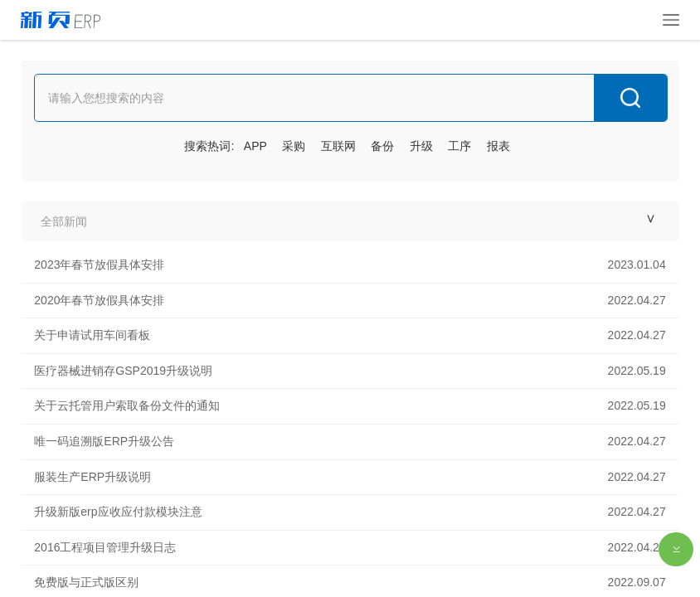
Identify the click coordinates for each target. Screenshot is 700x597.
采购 (294, 146)
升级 (421, 146)
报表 (498, 146)
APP (255, 146)
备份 (382, 146)
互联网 (338, 146)
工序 (459, 146)
